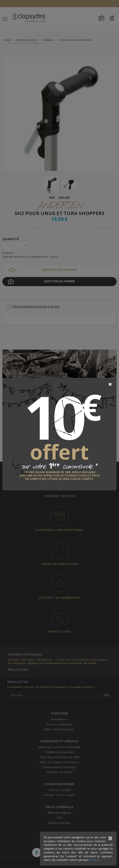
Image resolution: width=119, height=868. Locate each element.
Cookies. (95, 860)
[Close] (110, 384)
